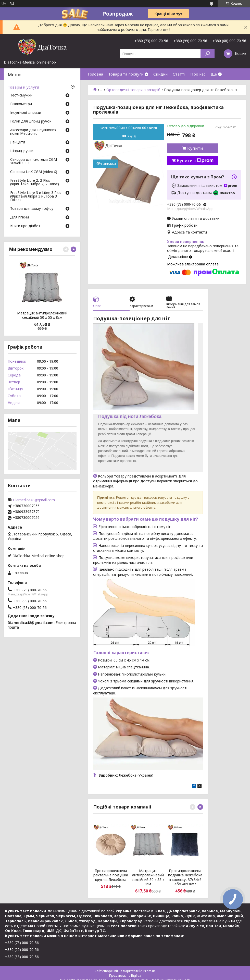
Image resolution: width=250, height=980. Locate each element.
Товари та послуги (126, 74)
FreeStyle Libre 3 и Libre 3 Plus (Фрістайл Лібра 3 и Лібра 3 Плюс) (36, 197)
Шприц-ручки (22, 151)
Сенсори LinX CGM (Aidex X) (34, 172)
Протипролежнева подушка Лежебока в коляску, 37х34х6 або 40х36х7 (185, 877)
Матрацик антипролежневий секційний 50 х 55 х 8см (148, 877)
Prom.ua (149, 971)
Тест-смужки (21, 95)
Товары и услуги (23, 87)
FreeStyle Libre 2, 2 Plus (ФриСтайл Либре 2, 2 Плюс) (35, 182)
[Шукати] (208, 54)
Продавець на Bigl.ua (125, 976)
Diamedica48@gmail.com (34, 500)
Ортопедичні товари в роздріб (133, 90)
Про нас (198, 74)
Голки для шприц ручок (31, 121)
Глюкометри (21, 104)
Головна (96, 74)
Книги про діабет (25, 226)
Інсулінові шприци (26, 113)
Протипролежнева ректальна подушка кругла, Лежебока (111, 875)
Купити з (195, 161)
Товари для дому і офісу (32, 209)
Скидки (160, 74)
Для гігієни (20, 217)
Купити (195, 148)
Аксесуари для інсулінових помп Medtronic (33, 132)
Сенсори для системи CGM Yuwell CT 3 (34, 162)
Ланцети (18, 142)
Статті (179, 74)
